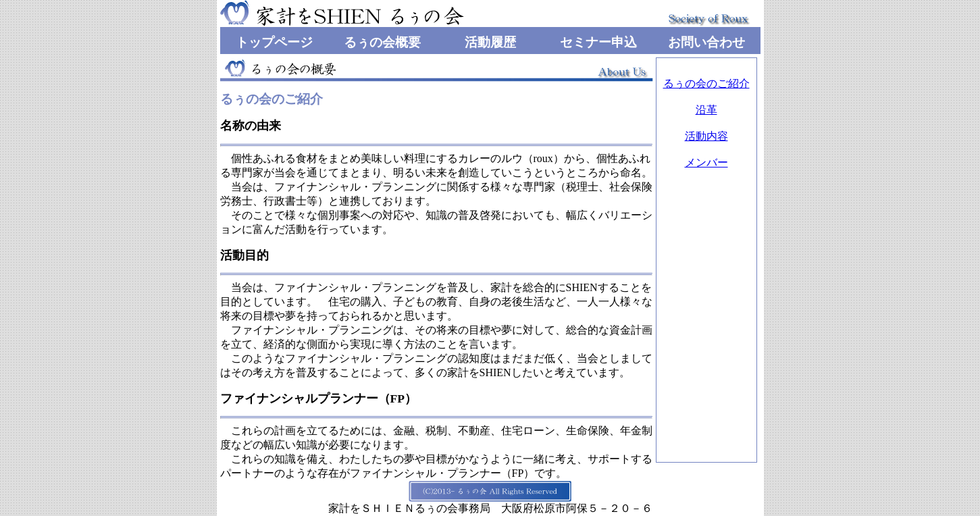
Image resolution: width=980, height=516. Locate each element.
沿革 (706, 110)
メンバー (706, 162)
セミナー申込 (598, 42)
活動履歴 (490, 42)
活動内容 (706, 136)
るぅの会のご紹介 (706, 83)
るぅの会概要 (382, 42)
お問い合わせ (706, 42)
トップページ (274, 42)
